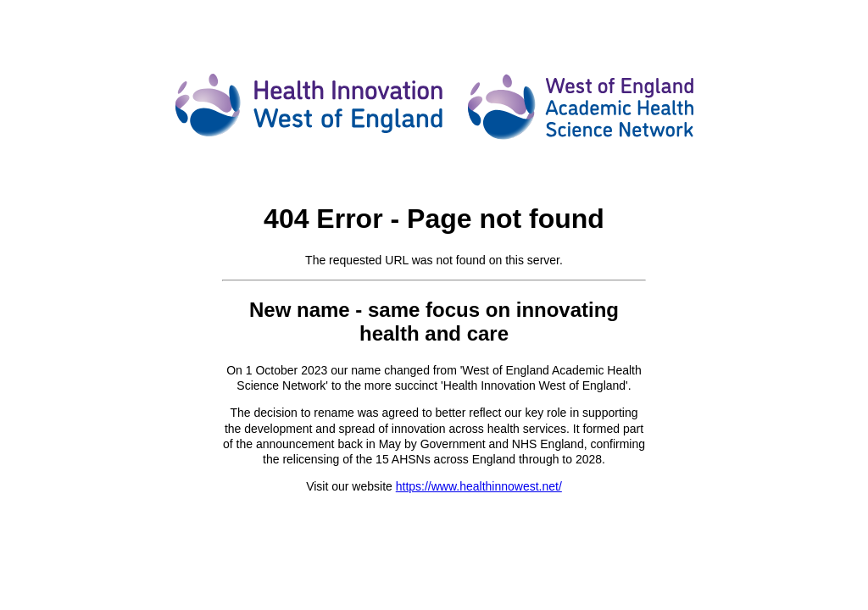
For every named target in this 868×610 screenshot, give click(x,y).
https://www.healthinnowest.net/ (479, 486)
